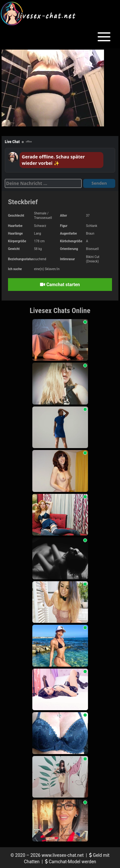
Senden (99, 183)
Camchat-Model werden (71, 862)
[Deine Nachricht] (43, 183)
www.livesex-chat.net (63, 855)
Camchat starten (60, 285)
